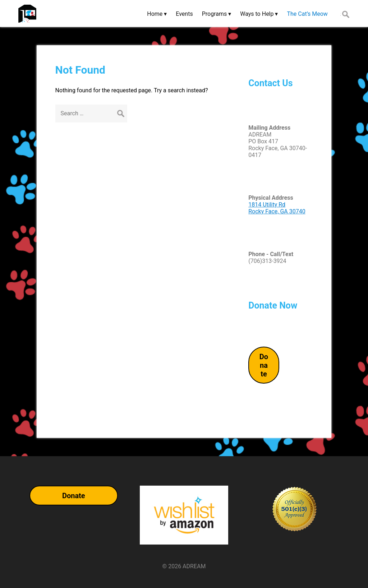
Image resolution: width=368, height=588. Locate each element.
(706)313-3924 (267, 261)
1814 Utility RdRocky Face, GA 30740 (277, 208)
